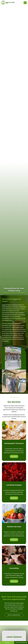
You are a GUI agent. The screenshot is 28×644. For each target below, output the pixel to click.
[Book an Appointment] (14, 615)
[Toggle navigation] (25, 3)
